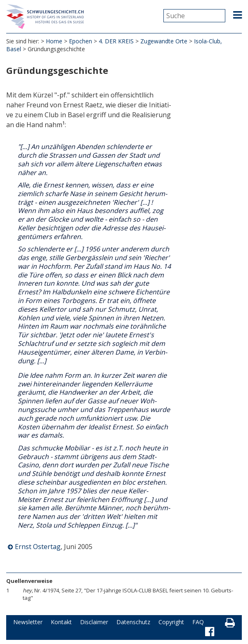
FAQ (198, 622)
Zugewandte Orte (164, 41)
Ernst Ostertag (38, 547)
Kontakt (61, 622)
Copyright (171, 622)
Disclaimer (94, 622)
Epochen (80, 41)
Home (54, 41)
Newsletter (28, 622)
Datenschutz (133, 622)
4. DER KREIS (116, 41)
